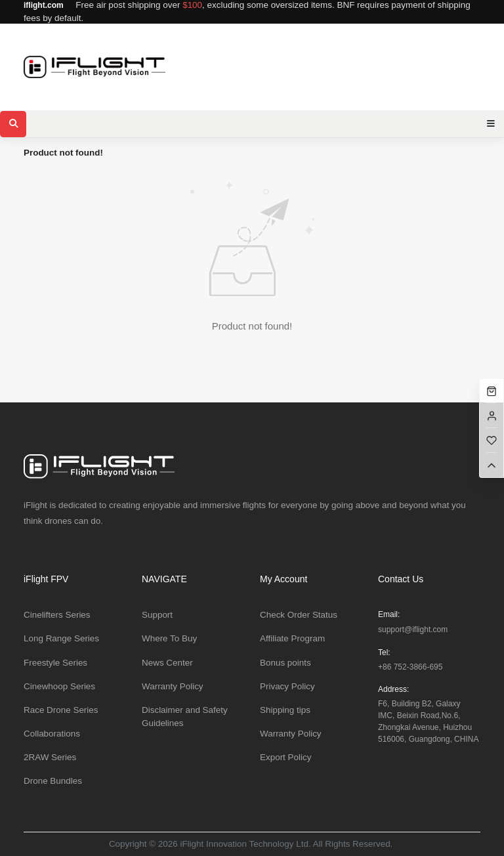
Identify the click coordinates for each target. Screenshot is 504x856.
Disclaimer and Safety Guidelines (185, 717)
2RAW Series (50, 757)
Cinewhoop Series (59, 686)
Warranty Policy (173, 686)
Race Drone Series (61, 710)
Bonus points (285, 663)
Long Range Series (61, 638)
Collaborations (52, 734)
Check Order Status (299, 615)
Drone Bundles (53, 781)
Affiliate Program (292, 638)
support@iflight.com (413, 630)
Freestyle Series (55, 663)
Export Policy (285, 757)
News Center (167, 663)
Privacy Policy (287, 686)
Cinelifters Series (57, 615)
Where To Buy (169, 638)
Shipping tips (285, 710)
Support (157, 615)
